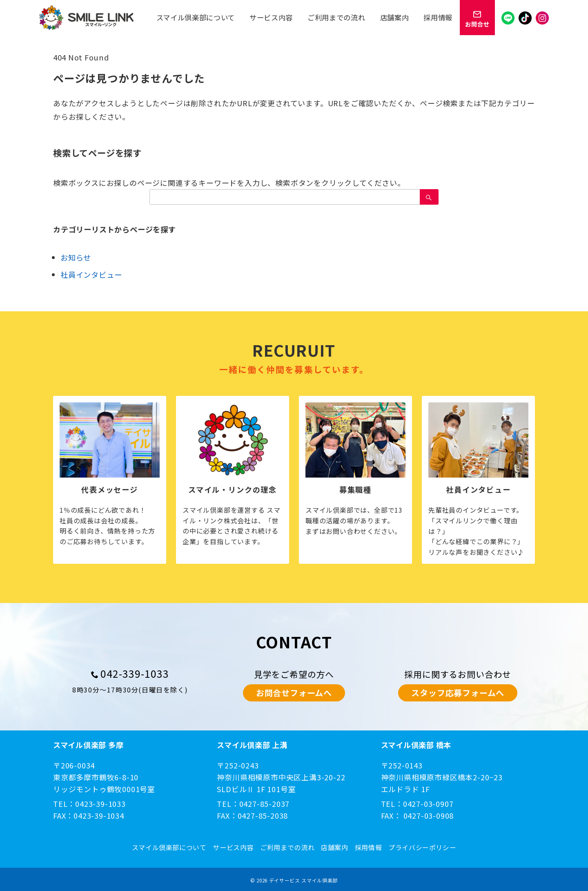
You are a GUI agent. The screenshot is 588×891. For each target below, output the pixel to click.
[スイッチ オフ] (477, 18)
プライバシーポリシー (422, 847)
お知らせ (76, 257)
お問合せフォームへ (294, 693)
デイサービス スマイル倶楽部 (303, 880)
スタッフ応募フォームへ (458, 693)
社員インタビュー (91, 275)
